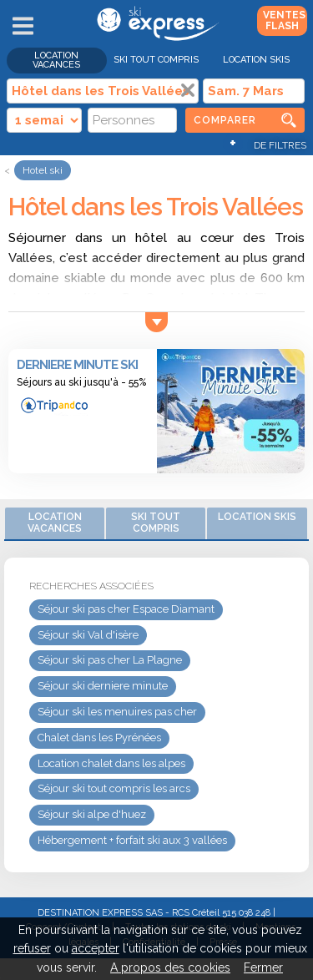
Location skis (256, 60)
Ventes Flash (284, 20)
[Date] (254, 91)
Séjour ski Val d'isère (88, 635)
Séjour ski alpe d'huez (92, 814)
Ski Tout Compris (156, 60)
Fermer (263, 967)
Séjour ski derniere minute (103, 686)
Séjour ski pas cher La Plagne (110, 660)
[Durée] (44, 120)
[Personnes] (133, 120)
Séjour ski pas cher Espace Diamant (126, 609)
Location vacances (56, 60)
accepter (96, 948)
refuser (32, 948)
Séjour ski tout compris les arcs (114, 788)
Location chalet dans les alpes (111, 763)
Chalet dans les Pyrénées (99, 738)
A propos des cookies (170, 967)
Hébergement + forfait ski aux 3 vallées (132, 840)
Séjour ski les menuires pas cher (117, 712)
